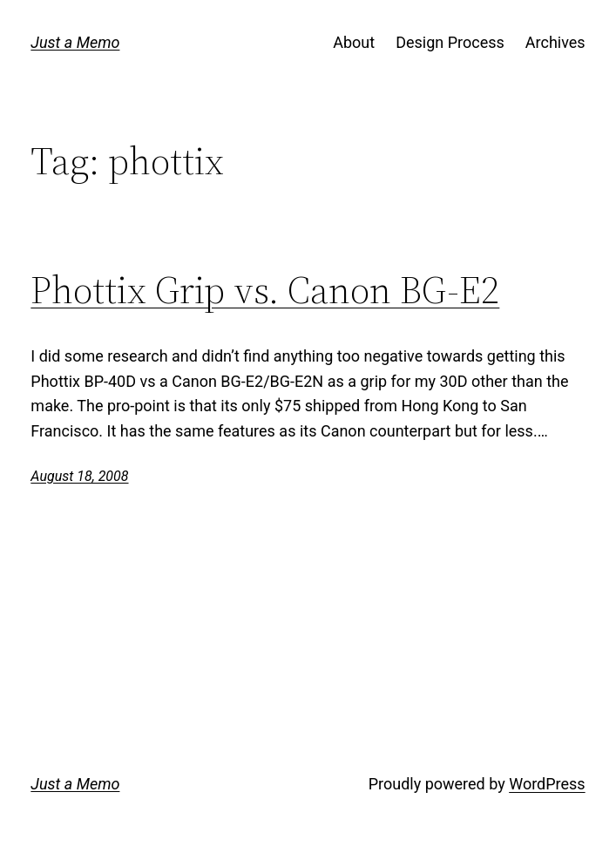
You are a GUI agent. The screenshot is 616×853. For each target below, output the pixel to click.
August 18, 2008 (79, 476)
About (354, 42)
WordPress (547, 784)
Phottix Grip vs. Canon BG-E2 (265, 291)
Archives (555, 42)
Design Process (450, 42)
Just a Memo (75, 42)
